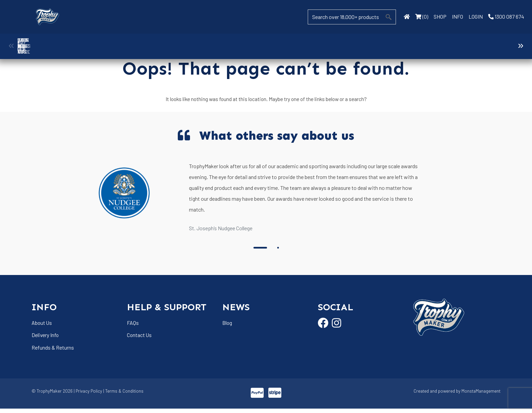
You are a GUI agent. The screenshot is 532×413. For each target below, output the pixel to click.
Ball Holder (49, 43)
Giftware (359, 43)
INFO (458, 16)
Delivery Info (45, 339)
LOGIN (476, 16)
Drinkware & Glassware (297, 43)
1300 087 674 (506, 16)
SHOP (440, 16)
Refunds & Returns (53, 351)
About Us (42, 326)
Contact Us (140, 339)
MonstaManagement (481, 395)
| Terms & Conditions (123, 395)
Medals (421, 43)
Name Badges (483, 43)
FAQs (133, 326)
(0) (422, 16)
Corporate (111, 43)
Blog (227, 326)
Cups (173, 43)
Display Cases (235, 43)
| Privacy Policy (88, 395)
